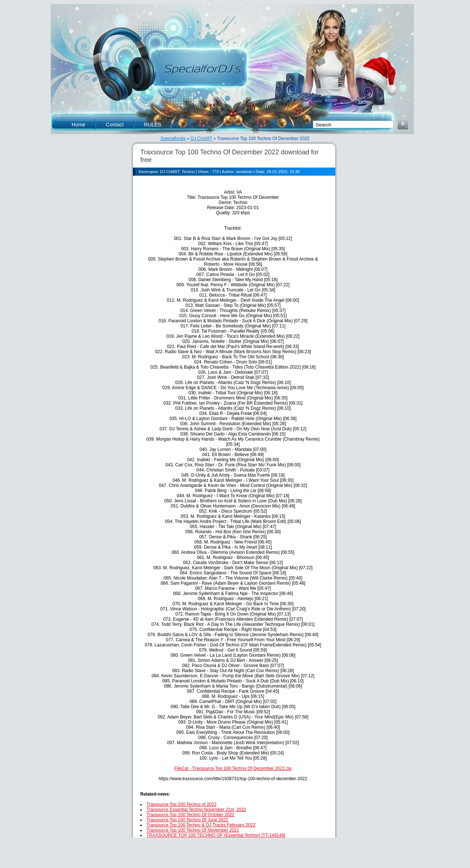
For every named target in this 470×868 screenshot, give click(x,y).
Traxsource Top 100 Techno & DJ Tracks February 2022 (201, 825)
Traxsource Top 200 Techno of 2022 (182, 804)
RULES (153, 125)
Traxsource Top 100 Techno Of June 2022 (187, 820)
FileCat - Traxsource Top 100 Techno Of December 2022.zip (233, 768)
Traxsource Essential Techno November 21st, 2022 (196, 810)
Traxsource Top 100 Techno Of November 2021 (193, 830)
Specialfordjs (173, 139)
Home (78, 125)
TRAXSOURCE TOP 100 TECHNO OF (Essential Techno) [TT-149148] (216, 835)
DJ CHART (201, 139)
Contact (115, 125)
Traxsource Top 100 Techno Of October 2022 (190, 815)
